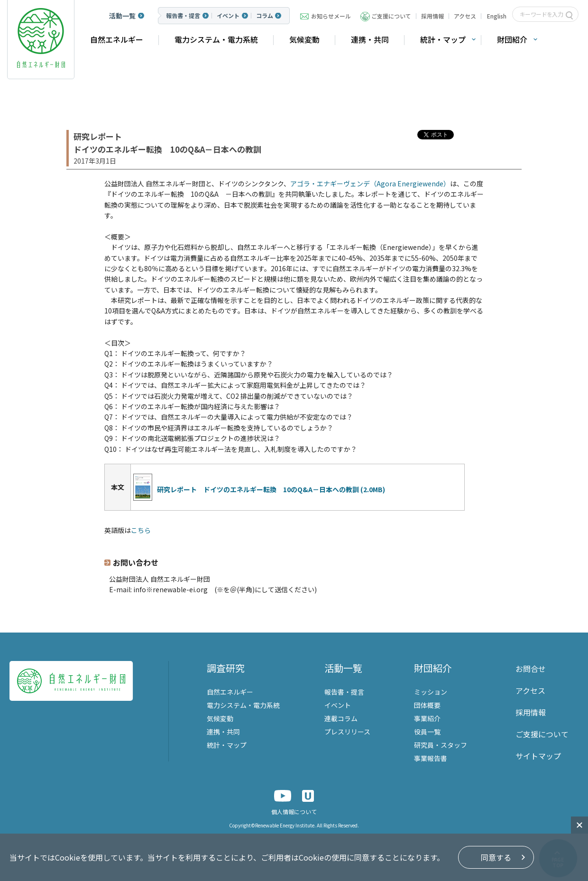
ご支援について (391, 16)
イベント (228, 16)
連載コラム (341, 718)
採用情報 (432, 16)
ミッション (431, 692)
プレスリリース (347, 732)
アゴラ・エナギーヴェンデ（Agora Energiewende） (370, 184)
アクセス (465, 16)
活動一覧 (122, 16)
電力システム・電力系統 (216, 39)
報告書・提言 (183, 16)
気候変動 (304, 39)
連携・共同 (370, 39)
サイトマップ (538, 756)
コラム (265, 16)
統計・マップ (443, 39)
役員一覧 (427, 732)
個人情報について (294, 812)
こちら (141, 530)
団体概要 (427, 705)
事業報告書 (431, 758)
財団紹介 (512, 39)
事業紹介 (427, 718)
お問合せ (531, 669)
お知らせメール (331, 16)
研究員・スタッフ (441, 745)
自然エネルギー (117, 39)
